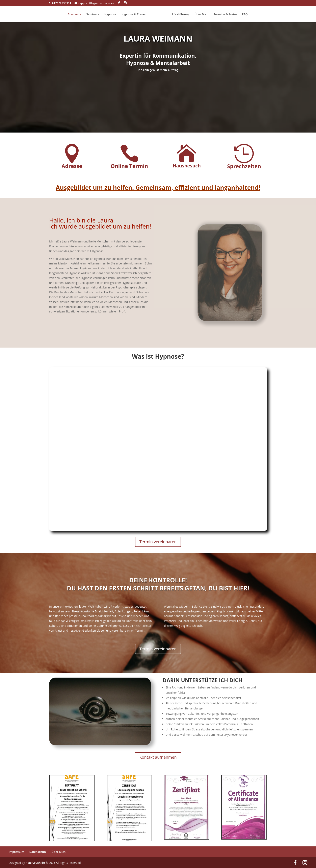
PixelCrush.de (35, 863)
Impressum (16, 852)
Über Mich (200, 15)
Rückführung (179, 15)
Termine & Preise (224, 15)
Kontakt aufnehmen (158, 757)
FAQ (243, 15)
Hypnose (112, 15)
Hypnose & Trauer (135, 15)
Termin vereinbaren (158, 542)
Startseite (76, 15)
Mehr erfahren (158, 92)
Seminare (94, 15)
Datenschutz (38, 852)
